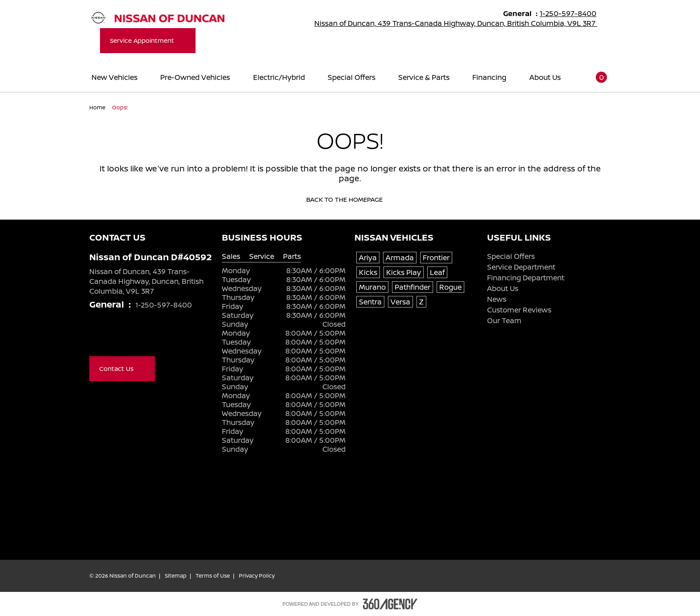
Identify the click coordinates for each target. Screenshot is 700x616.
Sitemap (176, 576)
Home (98, 107)
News (497, 299)
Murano (372, 287)
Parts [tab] (292, 256)
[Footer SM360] (390, 604)
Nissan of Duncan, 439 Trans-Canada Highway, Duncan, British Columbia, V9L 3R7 (462, 23)
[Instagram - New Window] (130, 337)
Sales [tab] (231, 256)
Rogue (450, 287)
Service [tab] (262, 256)
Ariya (368, 258)
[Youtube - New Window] (112, 337)
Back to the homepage (350, 200)
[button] (596, 77)
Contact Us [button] (122, 368)
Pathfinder (412, 287)
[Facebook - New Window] (95, 337)
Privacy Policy (257, 576)
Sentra (370, 302)
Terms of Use (213, 576)
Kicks (368, 272)
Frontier (436, 258)
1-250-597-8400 (572, 13)
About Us (503, 288)
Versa (400, 302)
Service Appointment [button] (148, 40)
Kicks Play (404, 272)
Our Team (504, 320)
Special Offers (511, 256)
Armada (400, 258)
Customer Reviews (519, 310)
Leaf (437, 272)
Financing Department (526, 278)
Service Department (521, 267)
